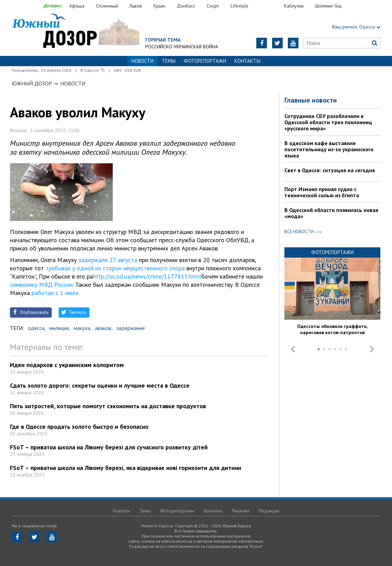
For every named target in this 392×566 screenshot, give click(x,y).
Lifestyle (240, 6)
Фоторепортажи (205, 61)
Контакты (247, 61)
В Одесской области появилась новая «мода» (331, 213)
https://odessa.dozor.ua (76, 31)
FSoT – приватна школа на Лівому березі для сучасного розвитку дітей (109, 447)
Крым (159, 6)
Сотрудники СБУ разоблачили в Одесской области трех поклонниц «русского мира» (328, 122)
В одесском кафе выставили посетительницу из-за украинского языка (329, 149)
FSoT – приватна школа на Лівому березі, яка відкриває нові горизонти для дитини (126, 468)
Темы (169, 61)
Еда (270, 6)
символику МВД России (41, 285)
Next (372, 349)
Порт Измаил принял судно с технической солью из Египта (322, 192)
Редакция (269, 511)
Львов (136, 6)
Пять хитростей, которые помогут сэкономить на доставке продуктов (108, 406)
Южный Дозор (32, 83)
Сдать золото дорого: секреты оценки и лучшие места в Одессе (100, 385)
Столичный (107, 6)
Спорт (213, 6)
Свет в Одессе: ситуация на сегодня (330, 170)
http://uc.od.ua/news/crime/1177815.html (147, 276)
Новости (73, 83)
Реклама (241, 511)
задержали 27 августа (108, 260)
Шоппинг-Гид (328, 6)
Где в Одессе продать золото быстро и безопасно (79, 427)
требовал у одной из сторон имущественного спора (115, 268)
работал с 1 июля (55, 293)
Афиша (77, 6)
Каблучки (294, 6)
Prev (293, 349)
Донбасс (186, 6)
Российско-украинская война (182, 47)
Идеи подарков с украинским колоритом (67, 365)
